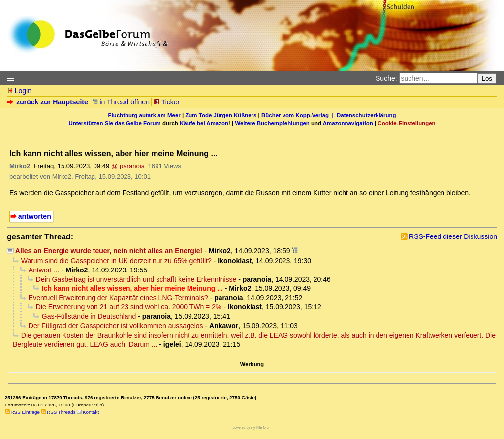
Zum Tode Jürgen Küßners (221, 115)
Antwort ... (44, 270)
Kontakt (91, 412)
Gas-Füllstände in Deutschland (89, 316)
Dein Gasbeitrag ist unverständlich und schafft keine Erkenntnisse (136, 279)
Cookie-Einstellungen (406, 123)
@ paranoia (128, 166)
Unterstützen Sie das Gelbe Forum (114, 123)
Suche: (386, 78)
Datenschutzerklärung (366, 115)
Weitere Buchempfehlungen (272, 123)
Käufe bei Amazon (204, 123)
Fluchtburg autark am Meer (144, 115)
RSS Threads (61, 412)
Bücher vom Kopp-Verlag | (299, 115)
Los (487, 79)
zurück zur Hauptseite (48, 102)
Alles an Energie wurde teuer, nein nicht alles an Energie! (109, 251)
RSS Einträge (25, 412)
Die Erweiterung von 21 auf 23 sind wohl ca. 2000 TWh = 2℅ (129, 307)
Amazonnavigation (348, 123)
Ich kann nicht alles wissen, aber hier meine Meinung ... (132, 288)
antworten (35, 216)
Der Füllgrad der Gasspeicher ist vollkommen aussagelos (116, 326)
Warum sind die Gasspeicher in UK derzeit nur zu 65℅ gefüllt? (116, 261)
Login (19, 91)
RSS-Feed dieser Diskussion (453, 236)
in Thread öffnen (121, 102)
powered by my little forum (252, 427)
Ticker (167, 102)
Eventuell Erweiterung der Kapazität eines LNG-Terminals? (118, 298)
